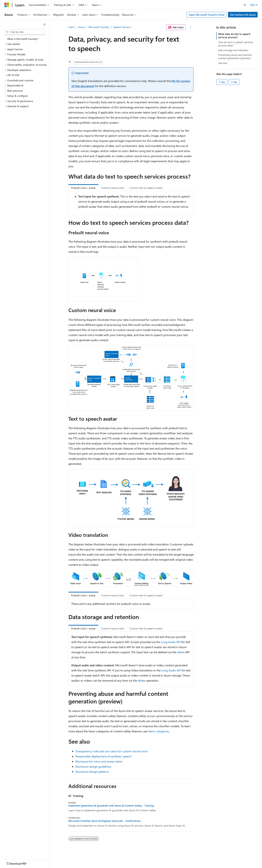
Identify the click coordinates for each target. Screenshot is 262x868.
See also (223, 63)
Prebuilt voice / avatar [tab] (83, 188)
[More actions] (190, 27)
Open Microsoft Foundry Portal (207, 15)
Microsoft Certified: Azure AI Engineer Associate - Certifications (105, 821)
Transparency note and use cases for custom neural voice (111, 751)
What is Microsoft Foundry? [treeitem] (23, 39)
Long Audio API (171, 642)
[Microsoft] (7, 5)
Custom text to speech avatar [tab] (146, 188)
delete (181, 652)
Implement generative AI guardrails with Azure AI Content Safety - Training (111, 806)
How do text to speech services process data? (236, 44)
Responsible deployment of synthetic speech (103, 756)
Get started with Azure (243, 15)
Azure (82, 27)
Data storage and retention (233, 50)
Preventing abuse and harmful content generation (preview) (235, 56)
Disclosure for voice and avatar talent (99, 761)
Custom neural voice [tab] (113, 188)
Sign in (254, 5)
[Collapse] (45, 24)
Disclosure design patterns (92, 772)
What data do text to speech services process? (234, 36)
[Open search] (245, 5)
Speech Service (122, 27)
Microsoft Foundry (99, 27)
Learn (72, 27)
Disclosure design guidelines (93, 766)
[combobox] (25, 32)
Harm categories (159, 731)
